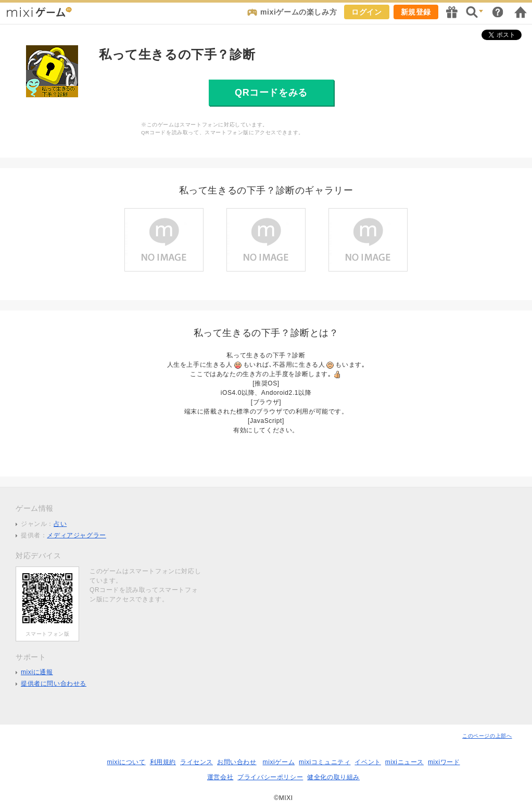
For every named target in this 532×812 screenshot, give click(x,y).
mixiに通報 (37, 672)
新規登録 (416, 12)
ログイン (366, 12)
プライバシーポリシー (270, 777)
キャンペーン (452, 12)
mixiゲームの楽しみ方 (299, 12)
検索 (475, 12)
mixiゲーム (279, 762)
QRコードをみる (271, 93)
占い (60, 524)
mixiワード (444, 762)
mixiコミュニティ (325, 762)
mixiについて (126, 762)
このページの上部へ (487, 736)
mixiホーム (521, 12)
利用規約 (163, 762)
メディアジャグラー (76, 535)
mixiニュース (404, 762)
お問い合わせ (237, 762)
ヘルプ (498, 12)
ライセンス (197, 762)
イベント (368, 762)
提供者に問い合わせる (54, 684)
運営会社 (220, 777)
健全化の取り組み (333, 777)
